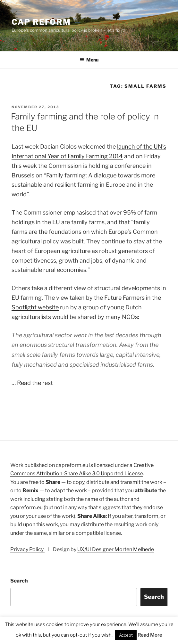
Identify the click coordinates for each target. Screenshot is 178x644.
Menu (89, 60)
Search (19, 581)
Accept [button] (126, 635)
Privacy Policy (27, 549)
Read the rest (35, 383)
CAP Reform (41, 22)
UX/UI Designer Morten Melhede (116, 549)
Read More (150, 635)
